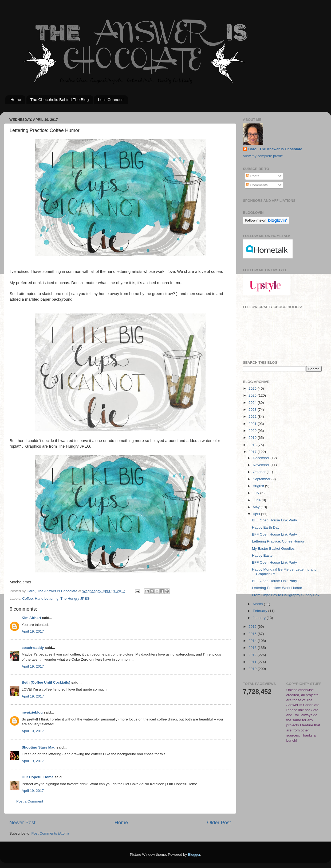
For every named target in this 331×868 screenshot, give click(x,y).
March (258, 604)
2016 (253, 627)
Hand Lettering (47, 598)
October (260, 472)
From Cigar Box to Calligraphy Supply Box (286, 595)
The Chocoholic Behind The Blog (60, 100)
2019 (253, 438)
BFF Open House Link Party (275, 520)
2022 (253, 416)
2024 (253, 403)
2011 (253, 662)
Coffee (27, 598)
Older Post (219, 822)
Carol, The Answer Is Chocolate (275, 149)
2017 (253, 452)
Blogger (194, 855)
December (262, 458)
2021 (253, 424)
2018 (253, 445)
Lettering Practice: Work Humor (277, 588)
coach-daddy (33, 648)
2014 (253, 641)
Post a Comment (30, 801)
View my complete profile (263, 156)
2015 (253, 634)
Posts (253, 176)
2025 (253, 395)
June (257, 500)
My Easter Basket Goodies (273, 549)
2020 (253, 431)
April (257, 514)
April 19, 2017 (33, 631)
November (262, 465)
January (260, 618)
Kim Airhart (31, 618)
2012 (253, 655)
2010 (253, 669)
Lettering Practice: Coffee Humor (278, 541)
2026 (253, 388)
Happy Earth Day (266, 527)
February (261, 611)
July (257, 493)
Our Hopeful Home (38, 777)
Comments (257, 185)
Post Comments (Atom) (50, 833)
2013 (253, 648)
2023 (253, 410)
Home (16, 100)
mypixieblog (32, 712)
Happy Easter (263, 555)
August (259, 486)
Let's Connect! (111, 100)
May (257, 507)
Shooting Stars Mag (39, 747)
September (262, 479)
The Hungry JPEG (75, 598)
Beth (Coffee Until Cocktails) (46, 682)
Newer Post (22, 822)
